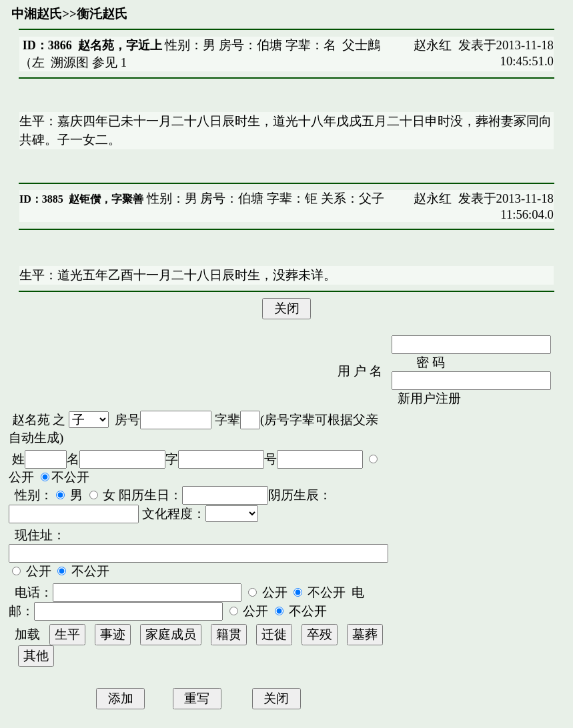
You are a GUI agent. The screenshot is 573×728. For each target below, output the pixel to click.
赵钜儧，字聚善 (106, 199)
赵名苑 (31, 420)
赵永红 (433, 45)
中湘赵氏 (37, 14)
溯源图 (70, 62)
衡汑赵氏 (102, 14)
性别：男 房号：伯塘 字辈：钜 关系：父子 (264, 198)
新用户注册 (429, 398)
